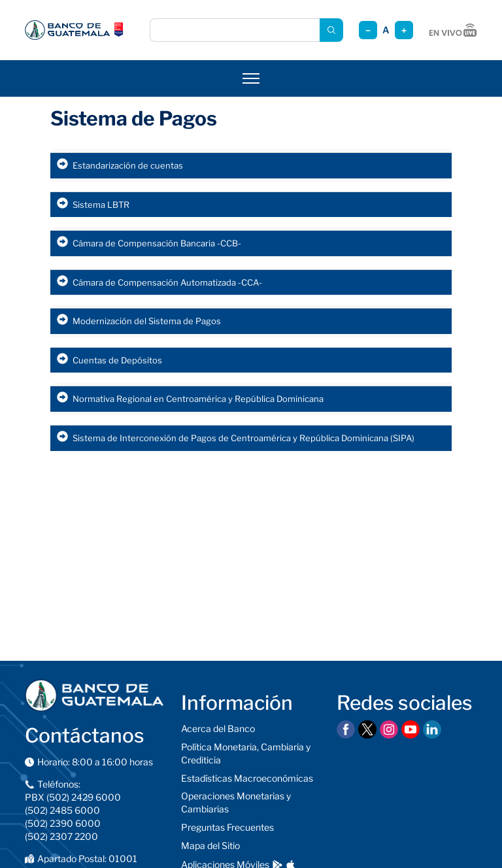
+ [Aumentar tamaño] (404, 30)
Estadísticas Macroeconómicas (247, 778)
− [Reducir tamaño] (368, 30)
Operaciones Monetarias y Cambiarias (236, 802)
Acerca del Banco (218, 728)
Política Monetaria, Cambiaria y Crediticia (246, 753)
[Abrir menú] (251, 78)
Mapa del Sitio (210, 845)
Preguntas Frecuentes (227, 827)
